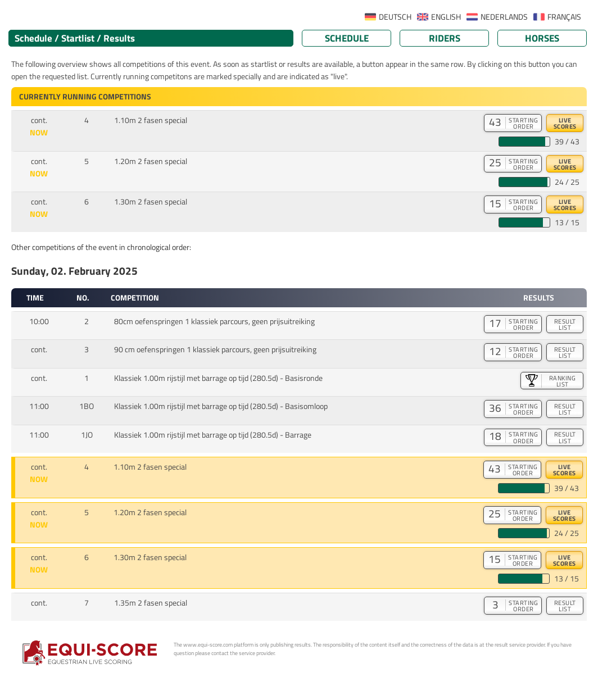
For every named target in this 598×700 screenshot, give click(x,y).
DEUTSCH (395, 17)
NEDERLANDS (504, 17)
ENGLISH (446, 17)
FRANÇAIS (564, 17)
